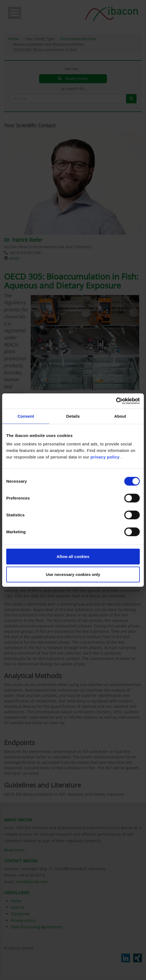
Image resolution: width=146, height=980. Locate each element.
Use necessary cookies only (73, 574)
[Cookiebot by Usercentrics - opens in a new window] (116, 401)
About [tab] (120, 416)
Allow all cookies (73, 556)
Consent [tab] (26, 416)
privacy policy (105, 457)
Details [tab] (73, 416)
